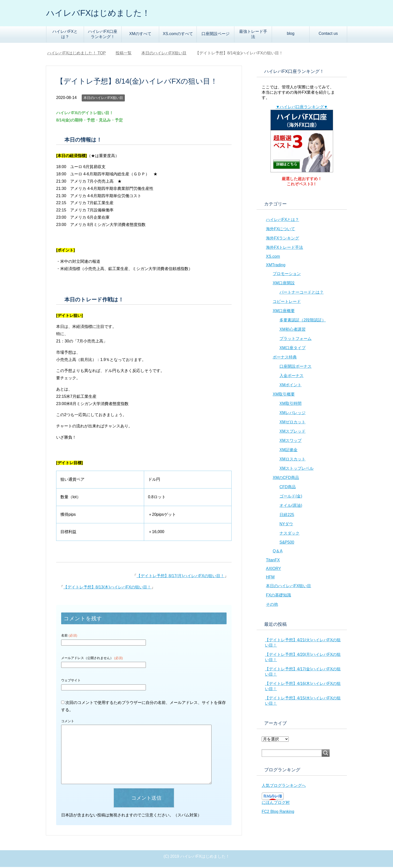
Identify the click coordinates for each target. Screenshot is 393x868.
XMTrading (276, 266)
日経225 (287, 516)
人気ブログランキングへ (284, 786)
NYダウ (286, 525)
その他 (272, 605)
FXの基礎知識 (278, 596)
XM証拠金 (288, 451)
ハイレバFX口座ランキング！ (103, 35)
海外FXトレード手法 (284, 248)
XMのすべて (140, 35)
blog (290, 34)
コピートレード (287, 302)
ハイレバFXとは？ (65, 35)
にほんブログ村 (276, 803)
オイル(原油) (291, 506)
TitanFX (273, 561)
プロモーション (287, 275)
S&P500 (287, 543)
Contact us (328, 34)
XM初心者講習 (292, 330)
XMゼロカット (292, 423)
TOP (76, 54)
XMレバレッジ (292, 414)
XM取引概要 (284, 395)
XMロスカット (292, 460)
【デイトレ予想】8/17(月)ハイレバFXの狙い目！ (180, 577)
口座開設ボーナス (296, 367)
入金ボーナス (291, 377)
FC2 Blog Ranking (278, 813)
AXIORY (273, 570)
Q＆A (278, 552)
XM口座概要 (284, 312)
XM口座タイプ (292, 349)
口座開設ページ (216, 35)
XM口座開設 (284, 284)
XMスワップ (290, 442)
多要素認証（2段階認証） (303, 321)
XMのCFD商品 (286, 479)
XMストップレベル (297, 469)
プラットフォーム (296, 340)
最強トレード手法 (253, 35)
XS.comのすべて (178, 35)
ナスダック (289, 534)
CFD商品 (288, 488)
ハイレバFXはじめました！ (103, 13)
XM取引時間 (290, 404)
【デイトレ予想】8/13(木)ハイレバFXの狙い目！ (107, 588)
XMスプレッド (292, 432)
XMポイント (290, 386)
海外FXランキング (282, 239)
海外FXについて (280, 230)
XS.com (273, 257)
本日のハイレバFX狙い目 (103, 99)
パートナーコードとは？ (302, 293)
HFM (270, 578)
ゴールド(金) (291, 497)
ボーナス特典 (285, 358)
